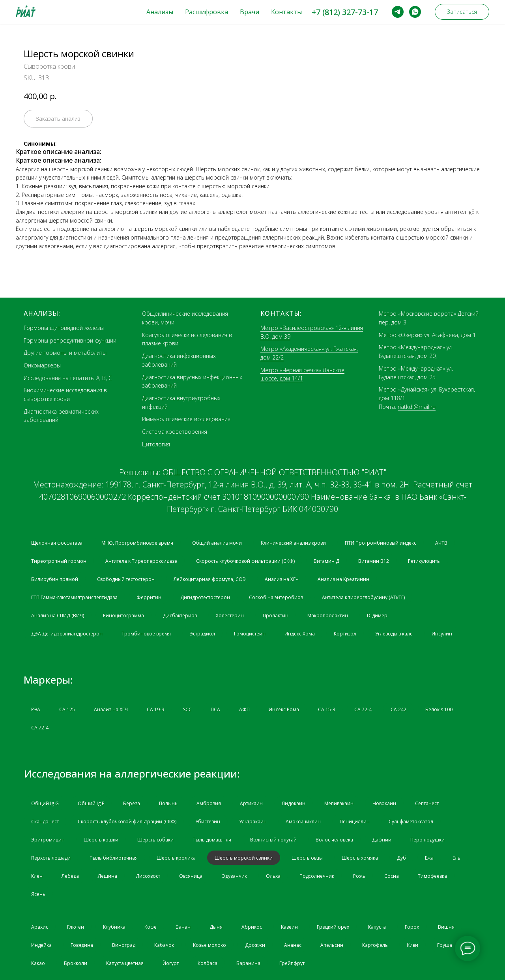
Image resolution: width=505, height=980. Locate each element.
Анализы (160, 12)
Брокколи (76, 963)
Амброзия (209, 803)
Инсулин (442, 634)
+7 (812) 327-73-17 (345, 12)
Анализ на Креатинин (343, 579)
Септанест (427, 803)
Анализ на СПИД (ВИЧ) (58, 616)
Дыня (216, 927)
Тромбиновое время (146, 634)
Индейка (41, 945)
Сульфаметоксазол (411, 822)
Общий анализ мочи (217, 543)
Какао (38, 963)
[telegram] (398, 12)
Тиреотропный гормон (59, 561)
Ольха (273, 876)
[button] (462, 12)
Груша (445, 945)
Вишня (446, 927)
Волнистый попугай (273, 840)
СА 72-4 (363, 709)
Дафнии (382, 840)
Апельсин (332, 945)
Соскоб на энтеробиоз (276, 597)
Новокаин (384, 803)
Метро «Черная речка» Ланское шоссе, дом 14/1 (302, 374)
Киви (412, 945)
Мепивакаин (339, 803)
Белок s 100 (439, 709)
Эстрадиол (202, 634)
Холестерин (230, 616)
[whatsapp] (415, 12)
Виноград (124, 945)
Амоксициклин (303, 822)
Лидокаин (294, 803)
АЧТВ (441, 543)
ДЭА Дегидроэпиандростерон (67, 634)
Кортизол (345, 634)
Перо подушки (427, 840)
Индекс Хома (300, 634)
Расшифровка (207, 12)
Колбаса (208, 963)
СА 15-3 (327, 709)
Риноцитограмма (123, 616)
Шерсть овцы (307, 858)
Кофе (151, 927)
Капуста (377, 927)
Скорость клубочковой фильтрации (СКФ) (245, 561)
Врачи (250, 12)
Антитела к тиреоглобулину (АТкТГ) (363, 597)
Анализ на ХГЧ (282, 579)
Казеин (289, 927)
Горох (412, 927)
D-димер (377, 616)
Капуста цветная (125, 963)
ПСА (215, 709)
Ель (456, 858)
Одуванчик (234, 876)
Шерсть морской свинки (244, 858)
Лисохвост (148, 876)
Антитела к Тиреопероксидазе (141, 561)
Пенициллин (355, 822)
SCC (187, 709)
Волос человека (334, 840)
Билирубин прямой (55, 579)
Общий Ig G (45, 803)
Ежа (429, 858)
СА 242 (398, 709)
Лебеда (70, 876)
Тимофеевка (432, 876)
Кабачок (164, 945)
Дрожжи (255, 945)
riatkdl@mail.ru (417, 407)
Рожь (359, 876)
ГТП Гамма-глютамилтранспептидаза (74, 597)
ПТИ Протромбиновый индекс (381, 543)
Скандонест (45, 822)
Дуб (401, 858)
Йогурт (171, 963)
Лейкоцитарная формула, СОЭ (210, 579)
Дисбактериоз (180, 616)
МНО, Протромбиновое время (137, 543)
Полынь (168, 803)
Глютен (76, 927)
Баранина (248, 963)
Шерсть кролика (176, 858)
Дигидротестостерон (205, 597)
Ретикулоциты (424, 561)
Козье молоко (209, 945)
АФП (244, 709)
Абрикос (252, 927)
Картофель (375, 945)
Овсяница (191, 876)
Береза (132, 803)
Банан (183, 927)
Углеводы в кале (394, 634)
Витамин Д (326, 561)
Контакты (286, 12)
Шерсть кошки (101, 840)
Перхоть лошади (51, 858)
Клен (37, 876)
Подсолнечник (317, 876)
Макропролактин (328, 616)
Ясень (38, 894)
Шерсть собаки (155, 840)
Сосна (392, 876)
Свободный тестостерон (126, 579)
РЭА (36, 709)
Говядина (82, 945)
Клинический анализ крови (293, 543)
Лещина (108, 876)
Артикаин (251, 803)
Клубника (114, 927)
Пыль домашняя (212, 840)
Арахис (40, 927)
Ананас (293, 945)
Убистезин (208, 822)
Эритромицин (48, 840)
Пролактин (276, 616)
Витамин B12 (374, 561)
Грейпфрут (292, 963)
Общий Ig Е (91, 803)
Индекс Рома (284, 709)
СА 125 (67, 709)
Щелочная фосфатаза (57, 543)
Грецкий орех (333, 927)
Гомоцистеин (250, 634)
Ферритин (149, 597)
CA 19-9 (155, 709)
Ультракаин (253, 822)
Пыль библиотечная (114, 858)
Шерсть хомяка (360, 858)
